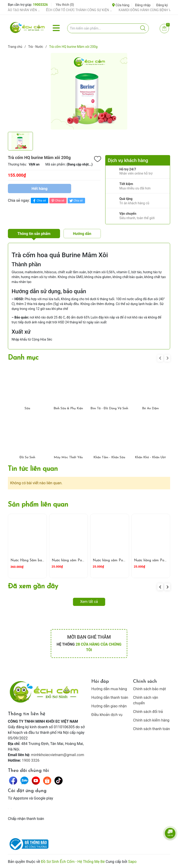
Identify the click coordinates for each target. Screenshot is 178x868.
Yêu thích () (65, 5)
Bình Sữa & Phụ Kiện (68, 408)
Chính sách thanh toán (151, 729)
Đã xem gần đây (33, 587)
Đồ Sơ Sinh (27, 457)
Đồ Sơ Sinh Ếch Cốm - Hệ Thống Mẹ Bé (73, 862)
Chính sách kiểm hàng (151, 720)
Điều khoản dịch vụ (107, 715)
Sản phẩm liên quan (38, 505)
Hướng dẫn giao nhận (109, 706)
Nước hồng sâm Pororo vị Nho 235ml (82, 561)
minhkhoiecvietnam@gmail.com (58, 755)
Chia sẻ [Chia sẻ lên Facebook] (39, 201)
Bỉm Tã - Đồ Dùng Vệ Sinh (109, 408)
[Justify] (143, 28)
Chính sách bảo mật (149, 689)
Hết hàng (40, 189)
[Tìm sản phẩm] (108, 28)
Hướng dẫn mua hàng (109, 689)
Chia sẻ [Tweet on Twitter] (76, 201)
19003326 (40, 5)
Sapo (132, 862)
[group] (89, 91)
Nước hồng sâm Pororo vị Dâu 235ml (123, 561)
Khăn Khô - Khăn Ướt (150, 457)
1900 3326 (31, 760)
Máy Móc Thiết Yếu (68, 457)
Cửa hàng (121, 5)
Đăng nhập (143, 5)
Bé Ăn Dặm (150, 408)
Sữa (27, 408)
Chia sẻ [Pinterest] (57, 201)
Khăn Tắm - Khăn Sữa (109, 457)
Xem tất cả (89, 602)
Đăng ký (162, 5)
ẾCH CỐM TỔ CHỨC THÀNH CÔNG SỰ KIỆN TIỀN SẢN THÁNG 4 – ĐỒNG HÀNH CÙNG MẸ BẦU (91, 10)
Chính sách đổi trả (148, 712)
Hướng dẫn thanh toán (110, 697)
